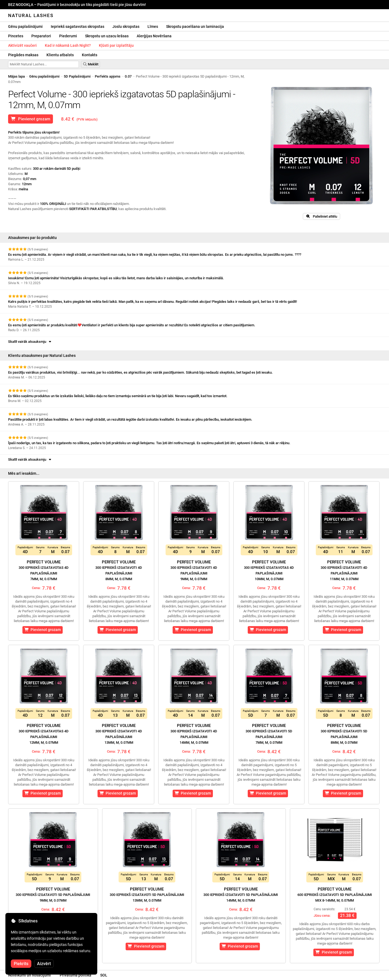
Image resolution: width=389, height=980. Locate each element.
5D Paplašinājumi (77, 76)
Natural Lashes (31, 15)
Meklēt (90, 64)
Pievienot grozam (31, 119)
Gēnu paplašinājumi (25, 26)
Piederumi (68, 36)
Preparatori (41, 36)
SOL (104, 975)
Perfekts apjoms (108, 76)
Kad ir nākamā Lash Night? (68, 45)
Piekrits (21, 964)
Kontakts (90, 55)
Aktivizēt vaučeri (22, 45)
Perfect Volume (44, 570)
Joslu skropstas (126, 26)
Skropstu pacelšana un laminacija (195, 26)
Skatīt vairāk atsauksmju (30, 342)
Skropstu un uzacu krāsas (107, 36)
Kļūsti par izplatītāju (116, 45)
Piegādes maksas (23, 55)
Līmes (153, 26)
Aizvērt (44, 964)
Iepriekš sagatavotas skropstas (78, 26)
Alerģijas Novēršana (154, 36)
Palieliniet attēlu (321, 216)
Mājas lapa (16, 76)
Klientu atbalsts (60, 55)
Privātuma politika (76, 975)
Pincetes (16, 36)
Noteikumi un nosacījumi (29, 975)
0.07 (128, 76)
